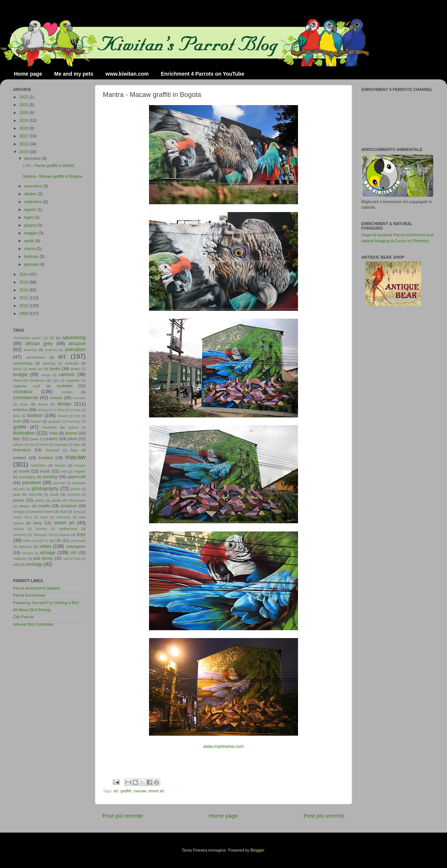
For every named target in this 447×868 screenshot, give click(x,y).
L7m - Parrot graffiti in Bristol (49, 165)
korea (44, 445)
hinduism (49, 427)
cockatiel (64, 386)
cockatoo (23, 392)
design (64, 404)
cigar (56, 381)
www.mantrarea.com (223, 747)
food (17, 421)
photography (45, 488)
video (45, 546)
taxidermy (20, 535)
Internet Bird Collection (33, 624)
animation (75, 349)
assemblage (23, 363)
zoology (34, 564)
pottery (40, 501)
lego (77, 444)
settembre (34, 202)
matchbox (38, 465)
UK (58, 540)
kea (32, 445)
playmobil (35, 495)
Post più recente (123, 816)
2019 (24, 120)
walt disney (43, 558)
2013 (24, 282)
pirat (17, 494)
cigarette (73, 380)
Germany (74, 422)
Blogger (257, 850)
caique (46, 375)
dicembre (33, 158)
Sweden (41, 529)
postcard (74, 495)
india (53, 433)
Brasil (75, 369)
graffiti (126, 791)
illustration (24, 433)
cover (24, 404)
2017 (24, 136)
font (77, 416)
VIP (74, 553)
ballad (17, 369)
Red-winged (77, 501)
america (30, 350)
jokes (72, 439)
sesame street (42, 512)
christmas (37, 380)
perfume (79, 483)
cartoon (66, 374)
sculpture (69, 506)
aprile (30, 241)
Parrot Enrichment (29, 595)
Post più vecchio (324, 816)
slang (77, 512)
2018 (24, 128)
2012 (24, 290)
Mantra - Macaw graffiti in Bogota (53, 176)
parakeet (31, 482)
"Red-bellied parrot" (27, 338)
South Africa (22, 517)
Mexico (60, 465)
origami (80, 471)
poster (19, 500)
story (37, 523)
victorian (25, 547)
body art (35, 369)
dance (43, 404)
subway (18, 529)
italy (17, 439)
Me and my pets (74, 74)
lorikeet (20, 458)
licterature (22, 450)
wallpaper (20, 559)
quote (56, 500)
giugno (31, 225)
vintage (48, 553)
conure (56, 398)
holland (73, 427)
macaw (140, 791)
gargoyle (55, 422)
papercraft (77, 477)
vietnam (28, 553)
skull (63, 512)
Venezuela (78, 541)
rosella (44, 506)
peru (22, 489)
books (55, 369)
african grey (39, 343)
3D (52, 338)
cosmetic (79, 398)
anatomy (51, 350)
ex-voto (76, 410)
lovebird (46, 458)
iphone (71, 433)
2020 (24, 113)
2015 (24, 152)
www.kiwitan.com (127, 74)
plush (55, 494)
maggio (31, 233)
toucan (65, 535)
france (36, 421)
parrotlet (60, 483)
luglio (29, 217)
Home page (28, 74)
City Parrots (23, 617)
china (17, 380)
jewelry (52, 439)
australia (72, 363)
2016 (24, 144)
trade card (30, 541)
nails (64, 471)
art (116, 791)
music (45, 471)
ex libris (59, 410)
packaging (27, 477)
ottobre (31, 194)
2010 (24, 306)
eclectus (20, 410)
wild (16, 564)
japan (34, 439)
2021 (24, 105)
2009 (24, 313)
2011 (24, 298)
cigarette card (27, 386)
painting (50, 477)
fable (17, 416)
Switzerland (68, 529)
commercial (25, 397)
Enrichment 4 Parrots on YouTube (203, 74)
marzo (30, 249)
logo (74, 450)
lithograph (53, 450)
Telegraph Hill (43, 535)
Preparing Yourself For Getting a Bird (46, 603)
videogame (76, 546)
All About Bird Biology (32, 610)
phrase (76, 489)
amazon (77, 343)
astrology (49, 363)
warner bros (72, 559)
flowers (63, 416)
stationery (64, 517)
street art (156, 791)
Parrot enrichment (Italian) (36, 588)
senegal (19, 512)
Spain (44, 517)
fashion (35, 415)
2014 (24, 274)
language (61, 445)
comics (67, 392)
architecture (36, 357)
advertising (74, 337)
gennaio (32, 264)
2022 (24, 97)
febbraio (32, 256)
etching (42, 410)
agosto (31, 209)
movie (24, 471)
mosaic (80, 465)
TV (46, 541)
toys (81, 534)
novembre (34, 186)
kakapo (18, 445)
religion (24, 506)
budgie (20, 374)
